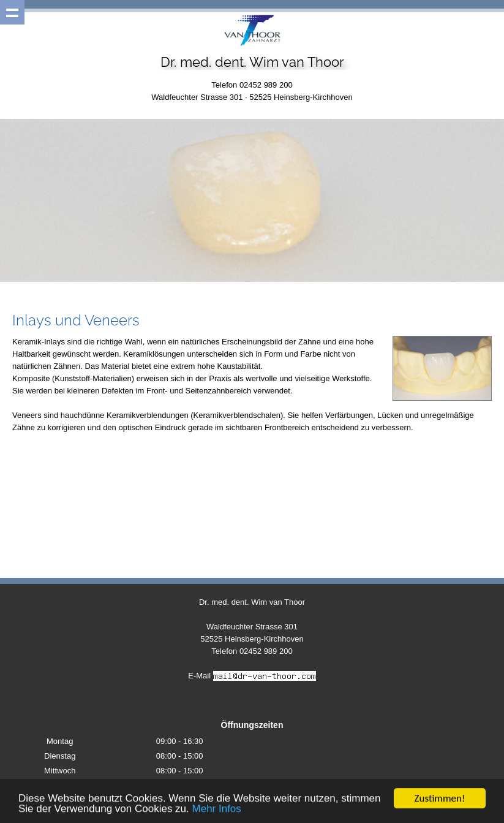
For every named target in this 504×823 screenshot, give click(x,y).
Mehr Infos (217, 809)
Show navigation (12, 12)
